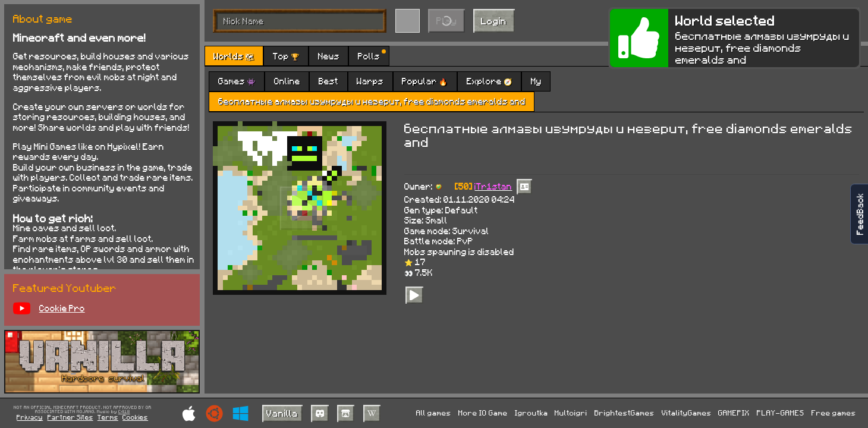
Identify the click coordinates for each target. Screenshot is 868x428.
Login (494, 21)
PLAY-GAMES (781, 413)
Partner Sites (70, 417)
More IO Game (483, 413)
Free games (834, 413)
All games (434, 413)
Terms (108, 417)
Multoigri (571, 413)
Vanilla (282, 413)
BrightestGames (625, 413)
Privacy (30, 417)
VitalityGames (687, 413)
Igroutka (532, 413)
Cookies (135, 417)
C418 (124, 412)
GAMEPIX (734, 413)
